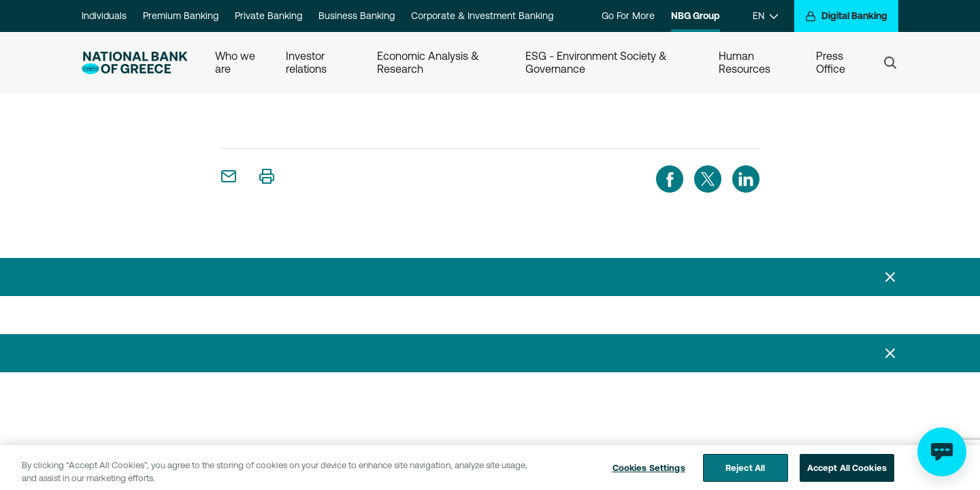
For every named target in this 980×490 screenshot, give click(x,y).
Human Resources (745, 62)
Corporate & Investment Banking (482, 16)
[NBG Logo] (135, 63)
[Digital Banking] (846, 16)
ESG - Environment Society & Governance (598, 62)
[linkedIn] (746, 179)
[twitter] (708, 179)
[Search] (890, 63)
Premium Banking (181, 16)
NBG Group (696, 16)
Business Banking (357, 16)
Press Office (831, 62)
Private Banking (268, 16)
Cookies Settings (649, 472)
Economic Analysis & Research (429, 62)
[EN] (765, 16)
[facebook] (670, 179)
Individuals (104, 16)
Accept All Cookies (847, 472)
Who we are (236, 62)
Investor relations (307, 62)
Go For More (628, 16)
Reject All (745, 472)
